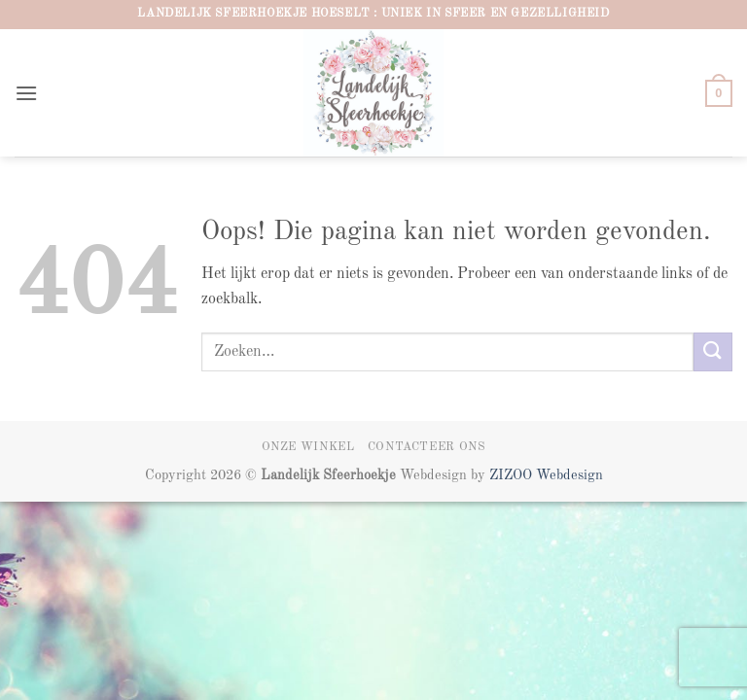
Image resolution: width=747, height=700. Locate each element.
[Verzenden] (713, 351)
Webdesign (569, 475)
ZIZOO (513, 475)
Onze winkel (308, 447)
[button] (26, 93)
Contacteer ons (427, 447)
